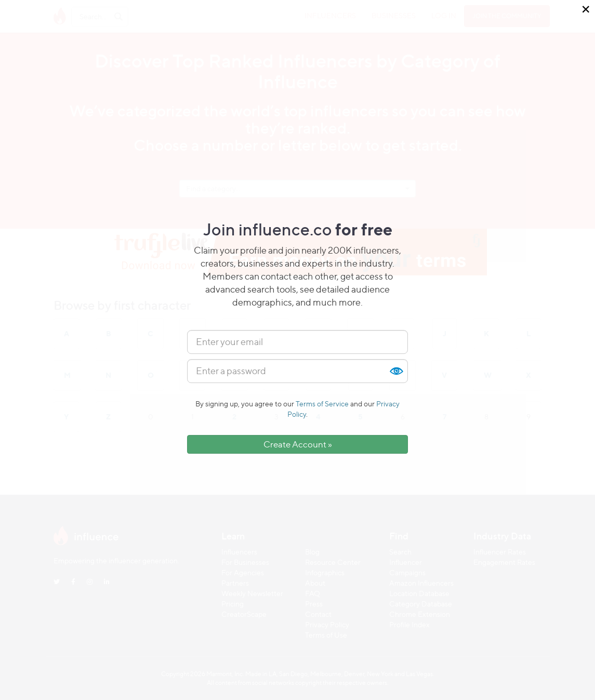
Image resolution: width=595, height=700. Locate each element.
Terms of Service (322, 404)
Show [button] (396, 371)
